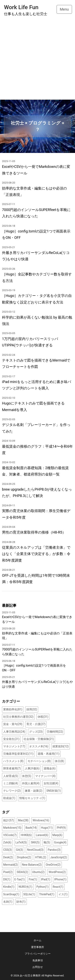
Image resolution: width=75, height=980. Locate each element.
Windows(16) (41, 820)
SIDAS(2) (22, 872)
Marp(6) (57, 835)
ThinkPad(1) (47, 894)
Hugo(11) (47, 828)
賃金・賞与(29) (13, 724)
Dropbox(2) (24, 857)
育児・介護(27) (36, 724)
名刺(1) (8, 902)
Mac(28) (23, 820)
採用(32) (32, 709)
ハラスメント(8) (13, 761)
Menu (64, 9)
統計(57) (8, 820)
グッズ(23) (36, 732)
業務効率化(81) (13, 709)
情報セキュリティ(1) (32, 798)
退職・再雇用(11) (48, 754)
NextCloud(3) (35, 850)
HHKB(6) (26, 835)
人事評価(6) (32, 768)
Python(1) (42, 887)
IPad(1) (46, 879)
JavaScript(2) (58, 857)
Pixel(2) (8, 872)
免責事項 (38, 960)
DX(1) (7, 879)
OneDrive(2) (53, 865)
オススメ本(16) (39, 746)
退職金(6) (50, 768)
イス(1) (63, 894)
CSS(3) (7, 850)
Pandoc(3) (54, 850)
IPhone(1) (60, 879)
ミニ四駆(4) (11, 783)
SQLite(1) (29, 894)
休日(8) (59, 761)
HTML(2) (40, 857)
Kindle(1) (9, 887)
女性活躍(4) (51, 783)
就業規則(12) (60, 746)
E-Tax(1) (20, 879)
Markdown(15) (12, 828)
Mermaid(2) (10, 865)
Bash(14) (31, 828)
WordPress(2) (57, 872)
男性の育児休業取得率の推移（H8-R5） (34, 532)
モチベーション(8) (39, 761)
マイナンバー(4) (45, 776)
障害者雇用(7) (12, 768)
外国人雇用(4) (31, 783)
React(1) (58, 887)
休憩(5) (27, 776)
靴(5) (47, 842)
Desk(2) (8, 857)
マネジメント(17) (14, 746)
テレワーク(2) (12, 791)
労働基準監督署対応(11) (18, 754)
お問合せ (38, 967)
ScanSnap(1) (11, 894)
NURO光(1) (25, 887)
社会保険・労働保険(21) (39, 739)
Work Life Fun (21, 7)
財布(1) (21, 902)
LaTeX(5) (21, 842)
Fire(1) (33, 879)
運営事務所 (37, 947)
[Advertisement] (37, 60)
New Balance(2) (32, 865)
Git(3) (19, 850)
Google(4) (60, 842)
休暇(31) (43, 717)
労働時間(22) (55, 732)
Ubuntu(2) (38, 872)
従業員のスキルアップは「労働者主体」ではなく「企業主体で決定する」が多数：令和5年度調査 (36, 554)
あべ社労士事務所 (30, 976)
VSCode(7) (10, 835)
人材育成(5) (11, 776)
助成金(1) (9, 798)
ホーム (37, 940)
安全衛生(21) (11, 739)
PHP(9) (61, 828)
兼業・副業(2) (34, 791)
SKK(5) (35, 842)
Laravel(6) (42, 835)
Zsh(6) (7, 842)
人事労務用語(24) (14, 732)
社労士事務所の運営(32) (18, 717)
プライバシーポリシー (38, 954)
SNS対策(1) (54, 791)
